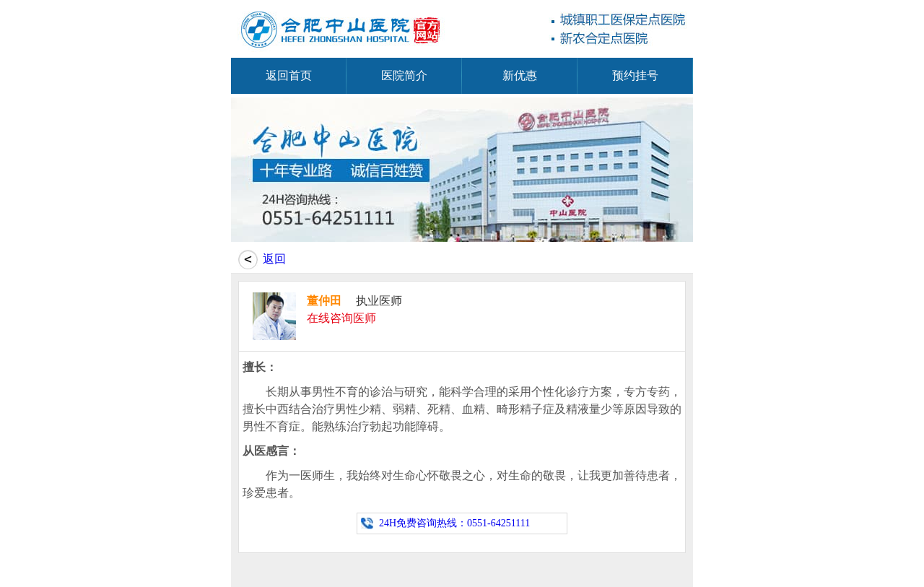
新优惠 (520, 75)
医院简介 (404, 75)
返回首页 (289, 75)
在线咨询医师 (341, 318)
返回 (274, 259)
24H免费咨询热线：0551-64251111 (454, 523)
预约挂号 (635, 75)
